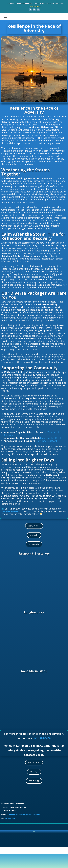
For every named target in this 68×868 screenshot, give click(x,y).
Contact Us (33, 526)
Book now (33, 544)
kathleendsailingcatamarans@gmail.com (23, 814)
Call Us (33, 535)
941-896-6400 (42, 738)
